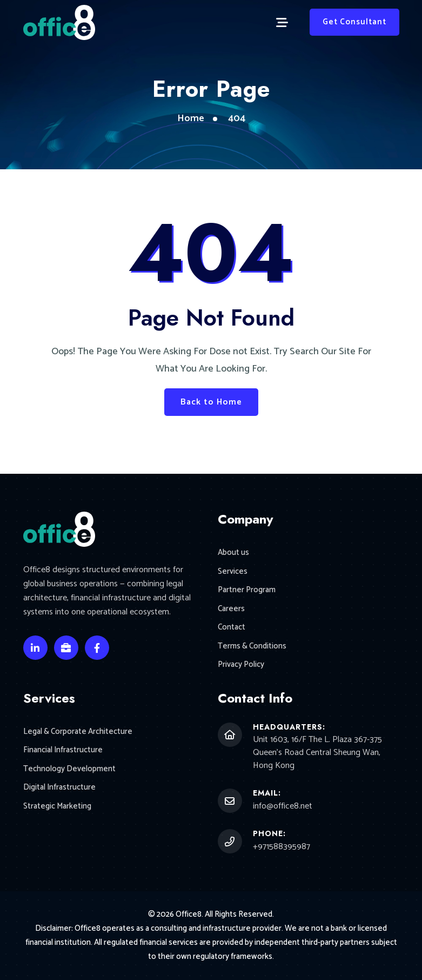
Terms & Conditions (252, 647)
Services (233, 572)
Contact (232, 628)
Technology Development (69, 769)
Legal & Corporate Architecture (78, 732)
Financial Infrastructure (63, 750)
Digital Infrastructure (59, 788)
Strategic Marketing (57, 807)
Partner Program (247, 590)
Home (191, 118)
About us (233, 553)
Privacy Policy (241, 665)
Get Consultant (354, 22)
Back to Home (211, 402)
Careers (231, 609)
